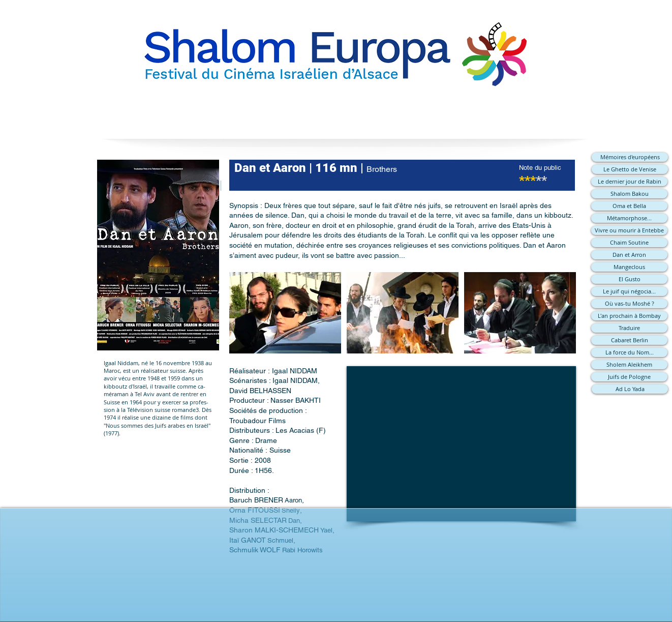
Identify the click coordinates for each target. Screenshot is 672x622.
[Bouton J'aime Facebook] (336, 584)
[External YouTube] (461, 444)
